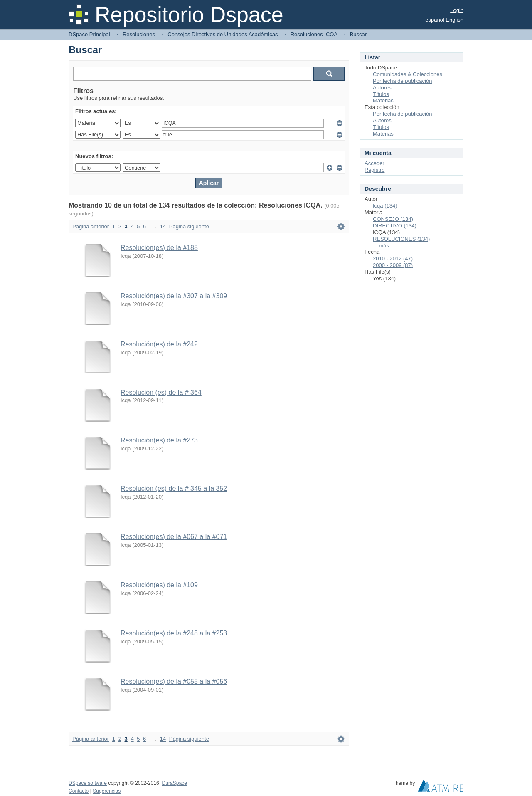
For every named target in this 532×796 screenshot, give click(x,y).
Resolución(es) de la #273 (159, 440)
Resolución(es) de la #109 (159, 585)
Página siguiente (189, 226)
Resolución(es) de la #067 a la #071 (174, 537)
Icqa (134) (385, 206)
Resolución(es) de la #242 (159, 344)
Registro (374, 170)
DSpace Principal (89, 34)
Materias (383, 100)
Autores (382, 88)
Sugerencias (107, 791)
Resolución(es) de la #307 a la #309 (174, 296)
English (454, 20)
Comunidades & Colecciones (408, 74)
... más (381, 246)
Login (457, 10)
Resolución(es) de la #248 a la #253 (174, 633)
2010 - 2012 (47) (393, 258)
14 (163, 226)
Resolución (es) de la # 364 (161, 392)
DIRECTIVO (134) (395, 226)
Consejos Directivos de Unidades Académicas (223, 34)
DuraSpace (174, 783)
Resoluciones (139, 34)
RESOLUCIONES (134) (401, 239)
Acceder (374, 163)
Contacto (79, 791)
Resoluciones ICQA (314, 34)
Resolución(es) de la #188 (159, 248)
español (435, 20)
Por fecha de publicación (402, 81)
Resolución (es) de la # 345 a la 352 (174, 488)
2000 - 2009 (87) (393, 265)
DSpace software (88, 783)
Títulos (381, 94)
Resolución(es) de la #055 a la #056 (174, 681)
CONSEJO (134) (393, 219)
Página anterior (91, 226)
